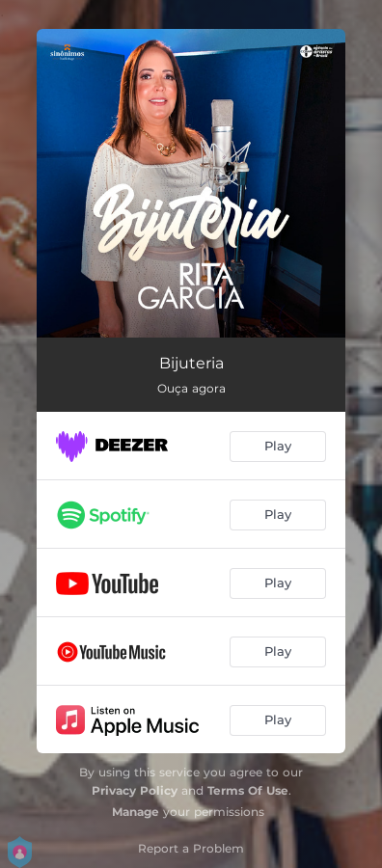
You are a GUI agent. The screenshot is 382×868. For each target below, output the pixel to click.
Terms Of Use (248, 790)
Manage (136, 812)
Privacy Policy (135, 790)
